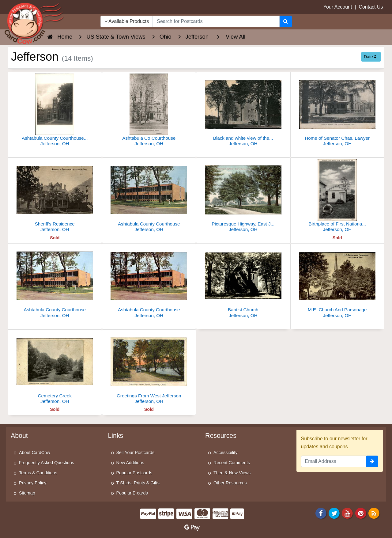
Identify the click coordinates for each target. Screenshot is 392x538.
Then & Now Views (232, 473)
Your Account (338, 7)
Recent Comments (232, 463)
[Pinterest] (361, 513)
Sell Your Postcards (136, 453)
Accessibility (225, 453)
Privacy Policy (33, 483)
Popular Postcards (134, 473)
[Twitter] (334, 513)
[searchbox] (216, 21)
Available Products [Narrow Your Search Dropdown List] (127, 21)
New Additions (130, 463)
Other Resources (230, 483)
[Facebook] (321, 513)
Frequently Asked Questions (47, 463)
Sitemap (27, 493)
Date (370, 57)
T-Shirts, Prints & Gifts (138, 483)
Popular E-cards (132, 493)
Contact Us (371, 7)
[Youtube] (348, 513)
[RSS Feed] (374, 513)
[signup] (372, 461)
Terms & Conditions (38, 473)
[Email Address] (334, 461)
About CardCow (35, 453)
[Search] (286, 21)
